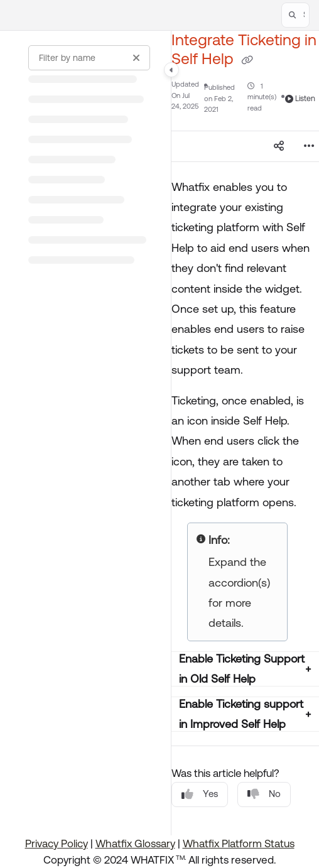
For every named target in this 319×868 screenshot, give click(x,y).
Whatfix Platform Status (239, 844)
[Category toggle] (171, 70)
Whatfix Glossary (135, 844)
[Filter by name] (89, 58)
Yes (200, 794)
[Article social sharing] (279, 146)
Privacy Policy (57, 844)
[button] (295, 15)
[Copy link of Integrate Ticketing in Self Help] (247, 60)
